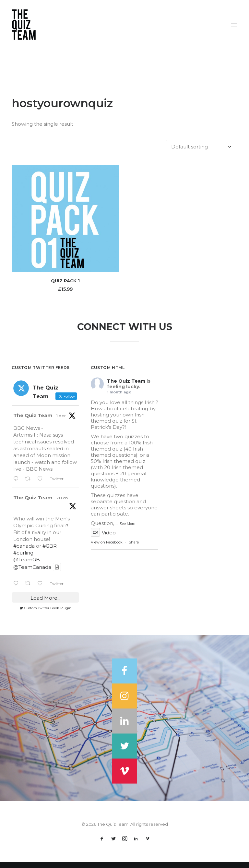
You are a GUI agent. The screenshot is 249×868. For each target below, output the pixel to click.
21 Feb (62, 504)
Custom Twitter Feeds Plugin (46, 614)
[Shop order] (202, 147)
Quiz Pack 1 (65, 281)
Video (103, 538)
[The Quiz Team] (124, 25)
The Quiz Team (33, 421)
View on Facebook (107, 548)
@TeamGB (27, 565)
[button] (234, 25)
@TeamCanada (32, 573)
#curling (23, 559)
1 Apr (61, 421)
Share (134, 548)
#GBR (50, 552)
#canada (24, 552)
